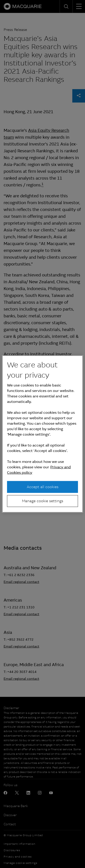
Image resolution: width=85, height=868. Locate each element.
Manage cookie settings (43, 501)
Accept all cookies (43, 487)
